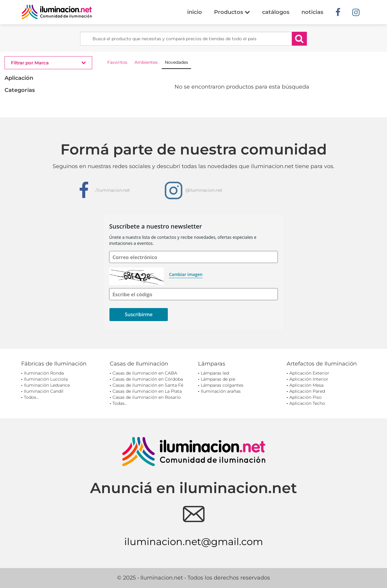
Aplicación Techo (307, 403)
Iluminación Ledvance (47, 385)
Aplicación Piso (306, 397)
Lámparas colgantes (222, 385)
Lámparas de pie (218, 379)
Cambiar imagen (186, 274)
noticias (312, 12)
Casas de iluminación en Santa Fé (148, 385)
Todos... (31, 397)
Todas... (120, 403)
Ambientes (146, 62)
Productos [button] (232, 12)
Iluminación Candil (44, 391)
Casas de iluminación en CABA (145, 373)
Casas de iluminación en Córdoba (148, 379)
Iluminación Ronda (44, 373)
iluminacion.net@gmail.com (194, 542)
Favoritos (117, 62)
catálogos (276, 12)
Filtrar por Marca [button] (48, 63)
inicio (195, 12)
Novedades (176, 62)
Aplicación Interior (309, 379)
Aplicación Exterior (309, 373)
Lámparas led (215, 373)
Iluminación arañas (221, 391)
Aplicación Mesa (306, 385)
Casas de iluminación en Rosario (147, 397)
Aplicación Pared (307, 391)
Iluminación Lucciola (46, 379)
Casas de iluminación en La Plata (147, 391)
